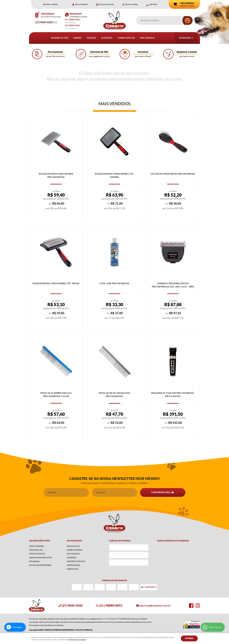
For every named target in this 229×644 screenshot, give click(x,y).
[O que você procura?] (188, 20)
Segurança (34, 561)
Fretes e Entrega (37, 554)
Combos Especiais (126, 38)
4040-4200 (46, 22)
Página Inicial (73, 546)
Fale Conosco (73, 554)
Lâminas (77, 38)
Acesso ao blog (132, 4)
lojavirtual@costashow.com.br (155, 606)
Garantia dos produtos (40, 558)
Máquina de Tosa (60, 38)
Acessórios (107, 38)
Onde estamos (74, 565)
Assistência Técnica (76, 561)
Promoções (185, 38)
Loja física (153, 4)
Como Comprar (36, 546)
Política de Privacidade (40, 565)
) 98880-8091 (73, 20)
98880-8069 (72, 25)
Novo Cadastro (82, 4)
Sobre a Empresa (75, 550)
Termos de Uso (36, 550)
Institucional (75, 541)
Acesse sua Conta (107, 4)
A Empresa (72, 558)
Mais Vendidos (147, 38)
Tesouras (91, 38)
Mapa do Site (73, 569)
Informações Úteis (40, 541)
